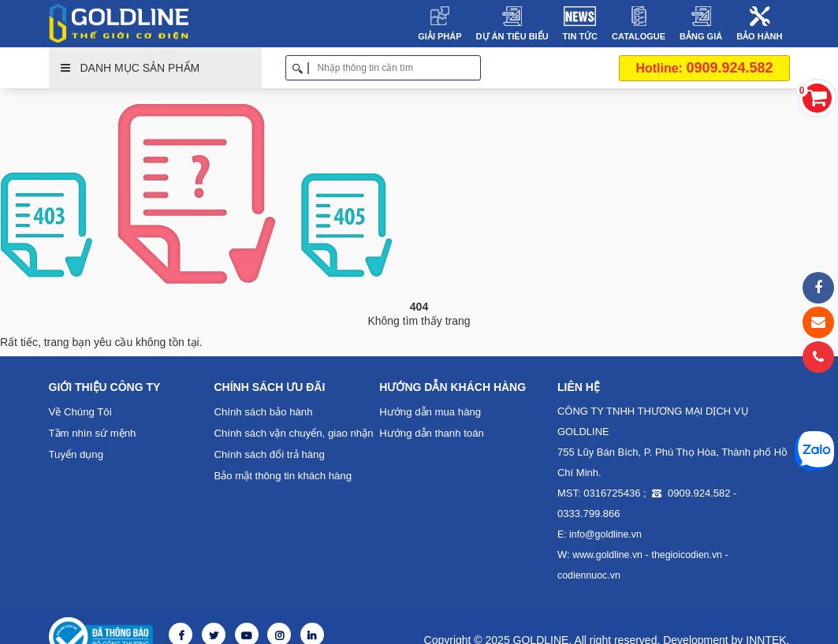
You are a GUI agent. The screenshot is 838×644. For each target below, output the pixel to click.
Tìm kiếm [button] (475, 68)
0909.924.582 (704, 68)
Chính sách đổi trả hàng (268, 454)
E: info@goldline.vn (598, 534)
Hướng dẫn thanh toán (431, 433)
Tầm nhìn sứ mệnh (92, 433)
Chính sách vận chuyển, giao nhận (292, 433)
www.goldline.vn (606, 555)
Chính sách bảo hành (262, 412)
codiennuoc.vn (757, 555)
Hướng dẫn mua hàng (429, 412)
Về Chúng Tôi (80, 412)
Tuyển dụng (76, 454)
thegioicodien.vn (684, 555)
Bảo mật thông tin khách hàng (281, 476)
